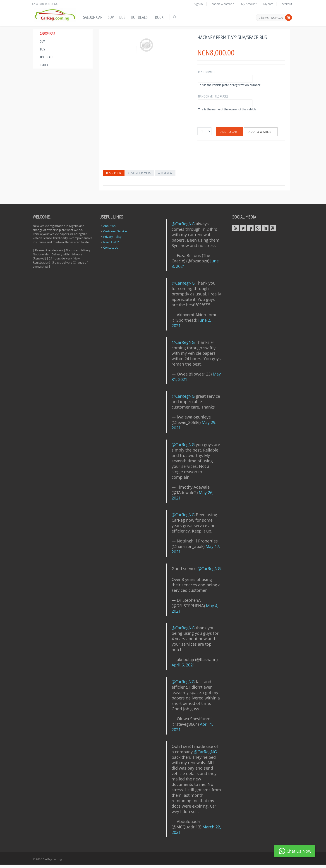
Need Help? (111, 242)
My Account (249, 4)
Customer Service (115, 231)
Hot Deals (139, 17)
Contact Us (111, 247)
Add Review (165, 173)
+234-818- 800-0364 (44, 4)
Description (114, 173)
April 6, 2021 (183, 665)
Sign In (198, 4)
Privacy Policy (112, 237)
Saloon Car (93, 17)
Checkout (286, 4)
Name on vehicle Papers (213, 96)
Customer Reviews (140, 173)
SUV (111, 17)
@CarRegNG (183, 224)
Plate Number (207, 72)
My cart (268, 4)
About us (109, 226)
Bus (122, 17)
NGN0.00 (277, 18)
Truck (158, 17)
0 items (264, 18)
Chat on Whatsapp (222, 4)
